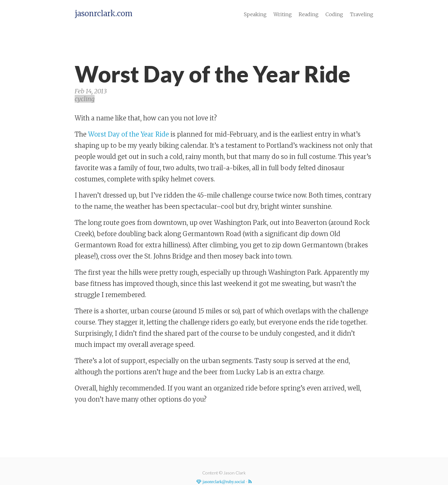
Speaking (255, 14)
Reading (309, 14)
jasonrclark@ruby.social (223, 482)
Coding (334, 14)
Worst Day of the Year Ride (128, 134)
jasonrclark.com (104, 14)
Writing (283, 14)
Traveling (362, 14)
